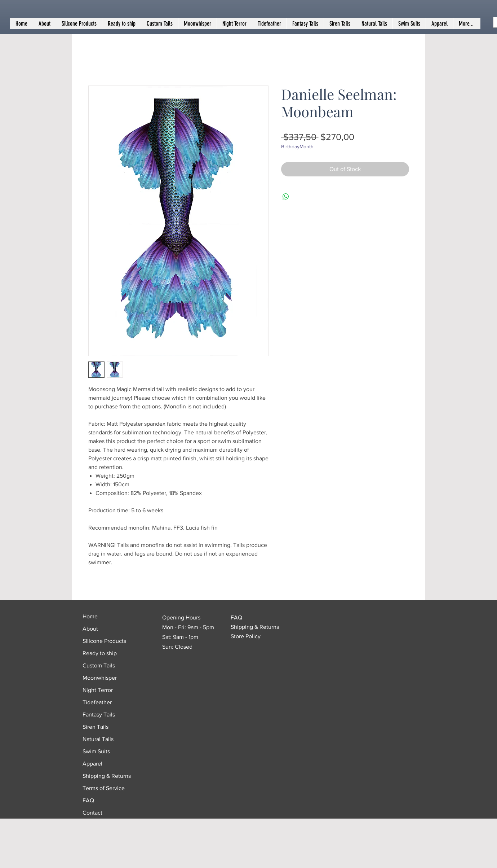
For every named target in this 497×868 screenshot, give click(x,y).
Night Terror (98, 690)
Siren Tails (96, 727)
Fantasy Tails (99, 714)
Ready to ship (100, 653)
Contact (92, 813)
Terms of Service (104, 788)
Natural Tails (98, 739)
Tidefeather (97, 702)
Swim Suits (96, 751)
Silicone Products (104, 641)
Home (90, 616)
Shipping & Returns (107, 776)
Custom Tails (99, 665)
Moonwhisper (100, 678)
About (90, 629)
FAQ (88, 800)
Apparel (92, 764)
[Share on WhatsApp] (286, 197)
